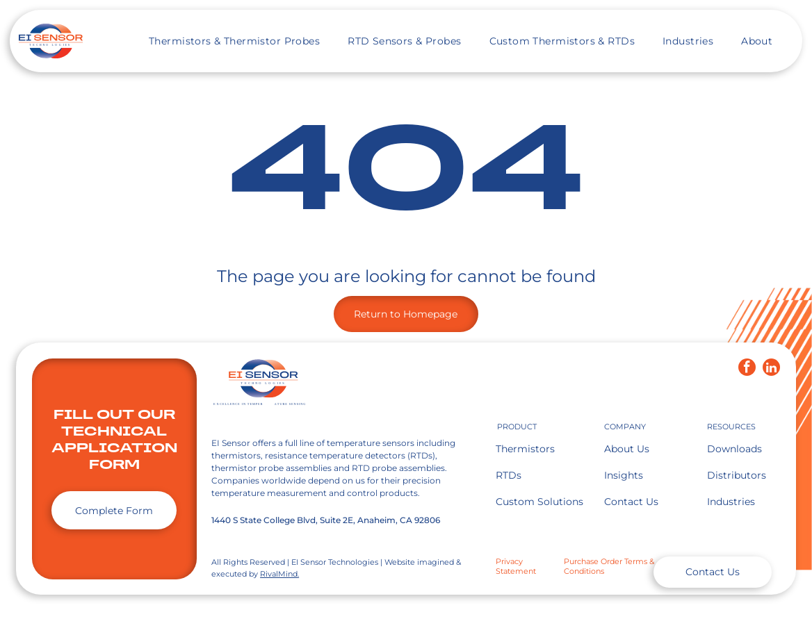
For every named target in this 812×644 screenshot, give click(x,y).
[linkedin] (771, 369)
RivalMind (279, 574)
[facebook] (747, 369)
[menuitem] (234, 41)
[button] (234, 41)
